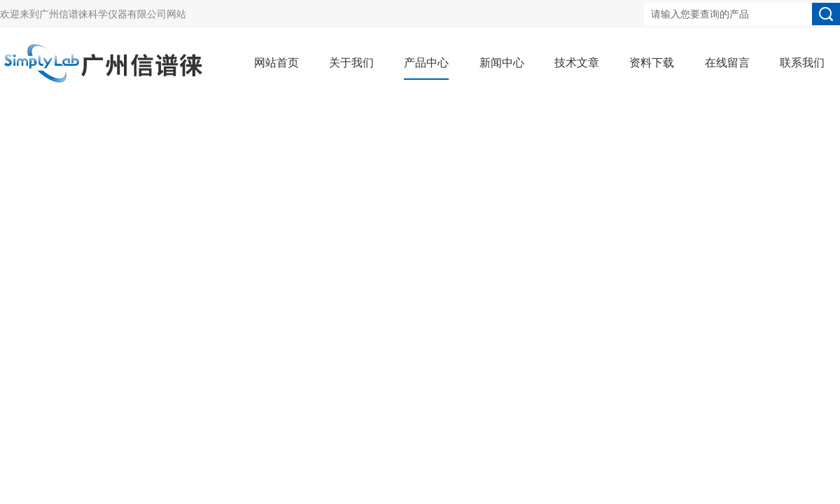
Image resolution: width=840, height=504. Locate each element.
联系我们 (802, 63)
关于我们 (351, 63)
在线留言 (727, 63)
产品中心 (426, 63)
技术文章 (577, 63)
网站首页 (276, 63)
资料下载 (652, 63)
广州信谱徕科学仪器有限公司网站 (113, 14)
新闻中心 (502, 63)
